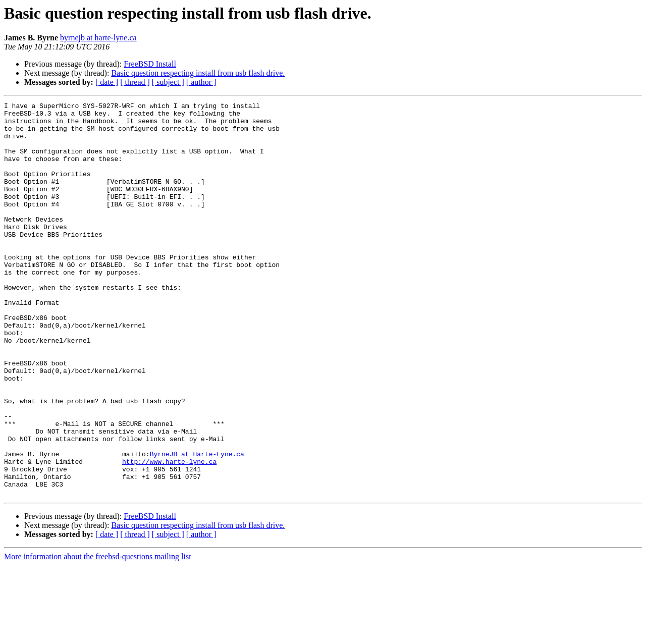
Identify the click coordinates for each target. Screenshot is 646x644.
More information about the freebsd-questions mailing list (98, 635)
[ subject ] (168, 82)
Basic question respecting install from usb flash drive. (198, 73)
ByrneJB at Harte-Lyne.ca (197, 525)
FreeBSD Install (150, 64)
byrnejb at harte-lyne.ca (98, 38)
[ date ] (107, 82)
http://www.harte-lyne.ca (169, 534)
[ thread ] (135, 82)
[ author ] (201, 82)
